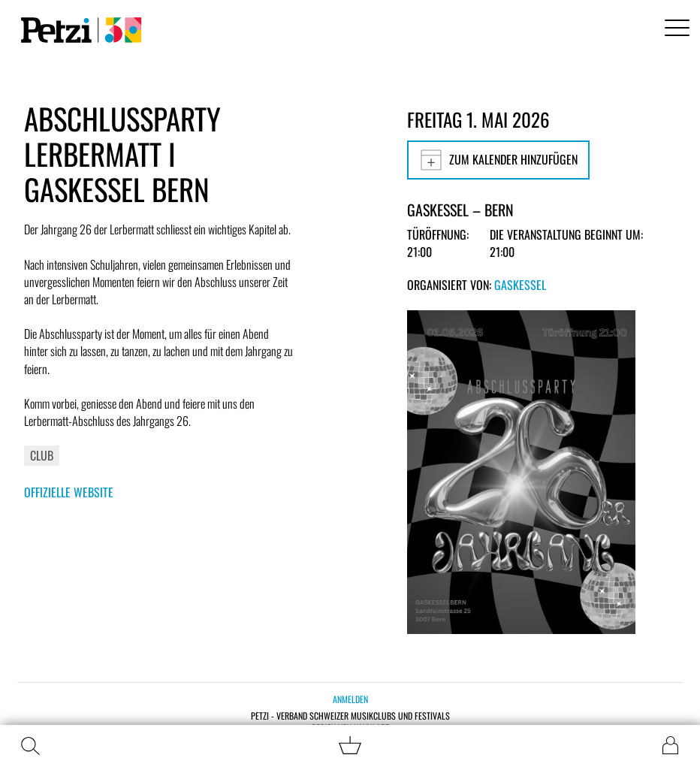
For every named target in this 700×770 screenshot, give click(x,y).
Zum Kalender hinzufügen (498, 160)
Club (42, 455)
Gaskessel (520, 285)
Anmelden (350, 699)
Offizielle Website (69, 492)
